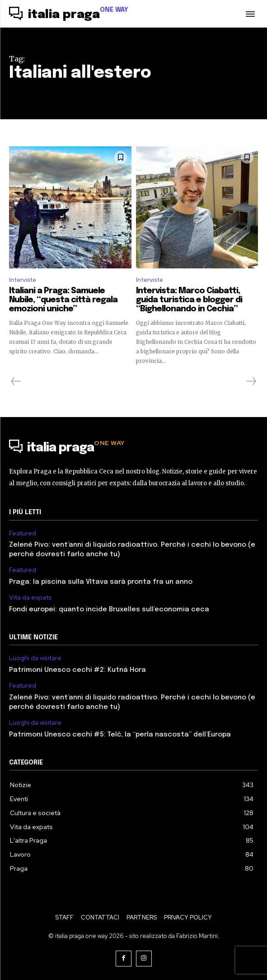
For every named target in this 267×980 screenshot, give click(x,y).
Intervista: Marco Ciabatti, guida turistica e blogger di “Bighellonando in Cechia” (189, 300)
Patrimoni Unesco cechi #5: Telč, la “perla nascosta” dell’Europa (120, 735)
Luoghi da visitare (35, 658)
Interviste (23, 280)
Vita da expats (30, 598)
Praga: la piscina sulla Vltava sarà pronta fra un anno (101, 582)
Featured (23, 533)
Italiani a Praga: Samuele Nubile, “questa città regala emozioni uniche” (63, 300)
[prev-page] (16, 381)
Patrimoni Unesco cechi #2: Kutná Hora (77, 670)
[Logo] (69, 15)
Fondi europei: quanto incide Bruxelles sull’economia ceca (109, 610)
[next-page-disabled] (251, 381)
